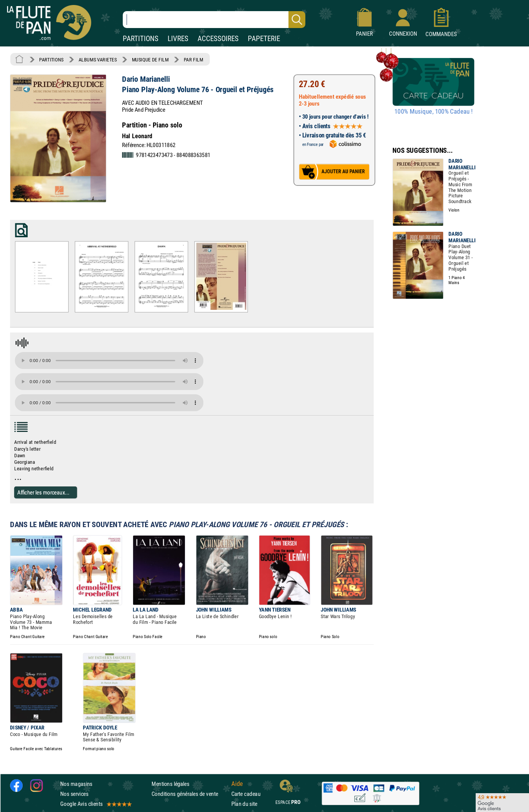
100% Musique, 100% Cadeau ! (433, 112)
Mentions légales (170, 784)
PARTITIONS (141, 39)
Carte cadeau (246, 794)
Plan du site (244, 804)
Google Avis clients (96, 804)
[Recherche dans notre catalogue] (214, 20)
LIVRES (178, 39)
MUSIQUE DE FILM (150, 60)
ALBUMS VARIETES (98, 60)
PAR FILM (194, 60)
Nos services (74, 794)
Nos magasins (76, 784)
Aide (237, 784)
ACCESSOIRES (218, 39)
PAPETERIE (264, 39)
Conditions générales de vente (190, 794)
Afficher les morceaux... (43, 492)
